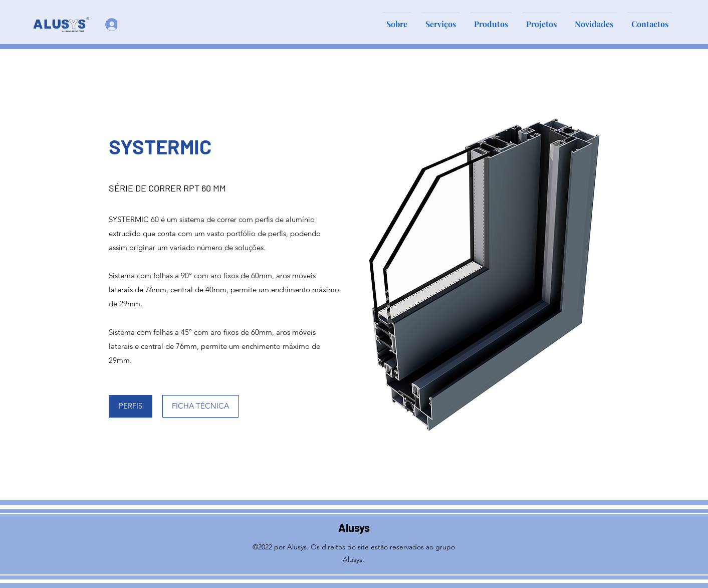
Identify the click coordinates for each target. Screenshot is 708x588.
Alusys (354, 527)
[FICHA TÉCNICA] (200, 406)
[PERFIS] (131, 406)
